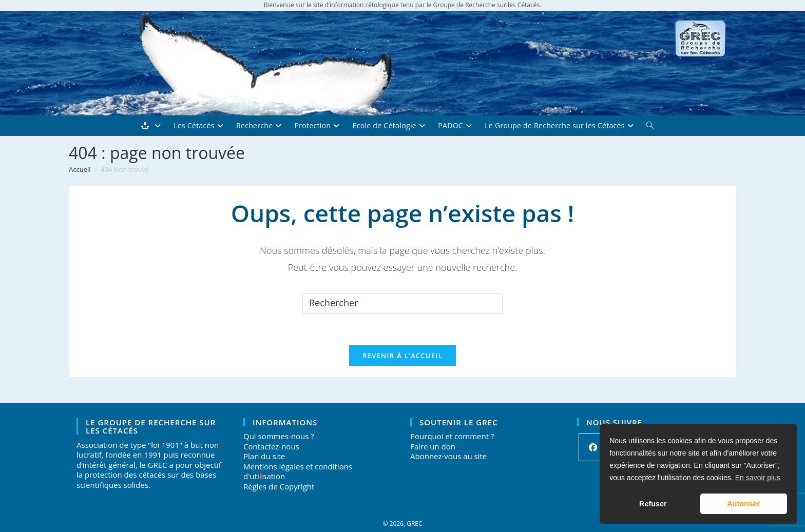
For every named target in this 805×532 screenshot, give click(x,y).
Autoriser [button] (743, 504)
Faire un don (433, 446)
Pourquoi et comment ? (452, 436)
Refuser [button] (653, 504)
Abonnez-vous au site (448, 456)
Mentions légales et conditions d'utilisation (298, 471)
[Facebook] (593, 447)
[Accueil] (80, 169)
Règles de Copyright (279, 486)
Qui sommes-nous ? (279, 436)
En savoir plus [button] (758, 478)
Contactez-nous (271, 446)
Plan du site (264, 456)
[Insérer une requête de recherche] (402, 304)
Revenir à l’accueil (402, 356)
